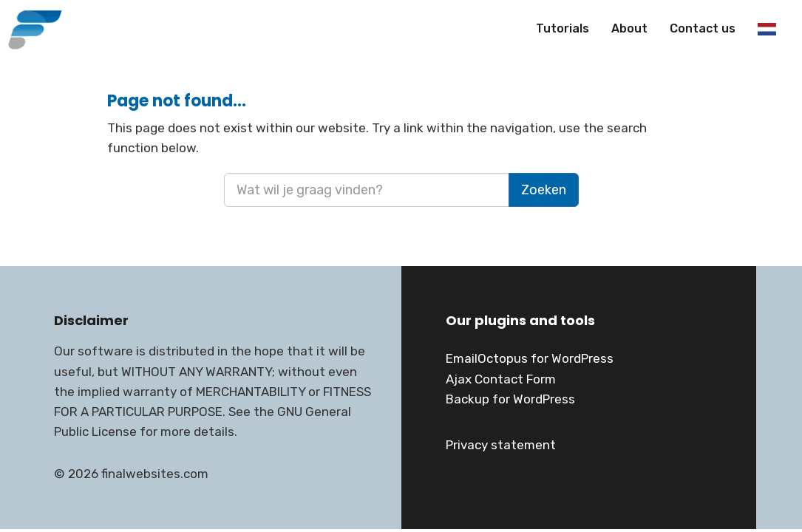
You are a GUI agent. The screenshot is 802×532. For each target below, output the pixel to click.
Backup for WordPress (510, 399)
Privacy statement (501, 445)
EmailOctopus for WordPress (530, 358)
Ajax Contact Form (501, 379)
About (629, 28)
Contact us (703, 28)
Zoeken (544, 190)
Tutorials (563, 28)
